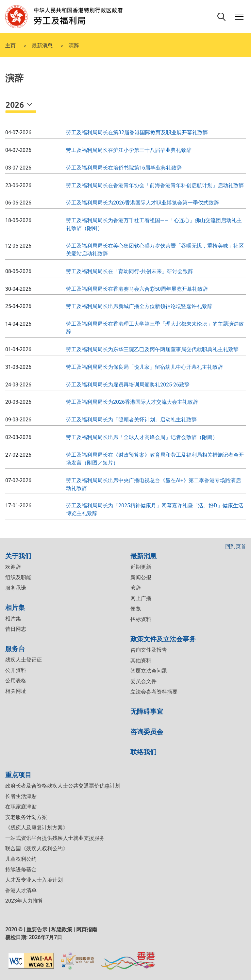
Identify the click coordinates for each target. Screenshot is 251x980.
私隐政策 (62, 930)
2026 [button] (16, 105)
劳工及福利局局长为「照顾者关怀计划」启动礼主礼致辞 (131, 420)
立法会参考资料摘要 (154, 692)
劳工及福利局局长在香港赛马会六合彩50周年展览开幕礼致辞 (137, 289)
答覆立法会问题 (149, 671)
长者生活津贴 (21, 796)
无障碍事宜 (147, 711)
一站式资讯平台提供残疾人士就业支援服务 (55, 838)
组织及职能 (18, 577)
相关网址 (16, 691)
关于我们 (18, 555)
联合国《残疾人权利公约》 (37, 849)
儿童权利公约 (21, 859)
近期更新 (141, 567)
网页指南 (87, 930)
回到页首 (236, 546)
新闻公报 (141, 577)
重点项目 (18, 774)
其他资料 (141, 660)
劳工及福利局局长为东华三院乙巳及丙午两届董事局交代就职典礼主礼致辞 (152, 349)
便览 (136, 609)
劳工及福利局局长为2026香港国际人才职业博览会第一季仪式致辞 (142, 203)
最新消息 (42, 45)
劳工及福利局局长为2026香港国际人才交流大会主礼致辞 (132, 402)
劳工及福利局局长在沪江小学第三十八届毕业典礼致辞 (129, 150)
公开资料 (16, 670)
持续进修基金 (21, 869)
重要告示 (37, 930)
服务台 (15, 648)
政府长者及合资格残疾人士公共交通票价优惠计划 (63, 786)
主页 (10, 45)
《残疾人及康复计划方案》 (37, 828)
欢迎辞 (13, 567)
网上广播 (141, 598)
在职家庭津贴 (21, 807)
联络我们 (143, 751)
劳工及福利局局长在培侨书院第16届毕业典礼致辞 (124, 168)
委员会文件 (143, 681)
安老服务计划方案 (26, 817)
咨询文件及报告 (149, 650)
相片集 (15, 607)
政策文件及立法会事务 (163, 638)
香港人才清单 (21, 890)
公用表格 (16, 681)
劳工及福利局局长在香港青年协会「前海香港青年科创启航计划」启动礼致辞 (155, 185)
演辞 (136, 588)
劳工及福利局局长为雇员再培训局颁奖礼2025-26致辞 (128, 385)
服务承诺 (16, 588)
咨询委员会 (147, 731)
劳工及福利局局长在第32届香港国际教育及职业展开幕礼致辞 (137, 132)
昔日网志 (16, 629)
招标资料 (141, 619)
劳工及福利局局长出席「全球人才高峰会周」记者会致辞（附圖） (142, 437)
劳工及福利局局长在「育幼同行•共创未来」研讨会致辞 (130, 271)
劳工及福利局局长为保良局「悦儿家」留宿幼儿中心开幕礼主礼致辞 (144, 367)
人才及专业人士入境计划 (34, 880)
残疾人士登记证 (24, 660)
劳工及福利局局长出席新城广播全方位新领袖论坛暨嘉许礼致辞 (139, 306)
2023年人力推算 (24, 901)
